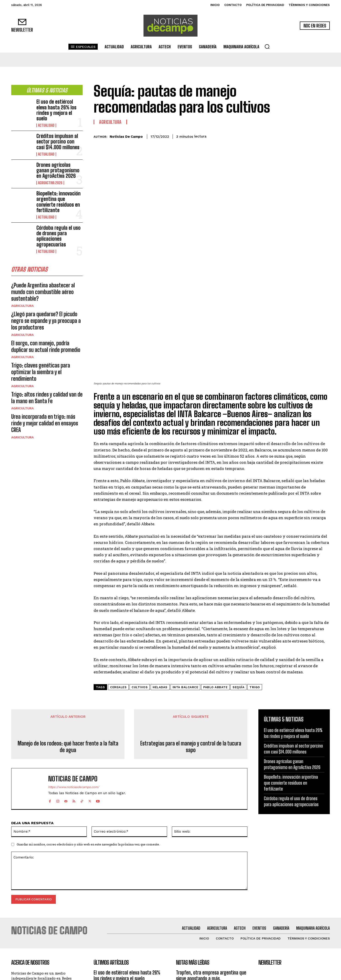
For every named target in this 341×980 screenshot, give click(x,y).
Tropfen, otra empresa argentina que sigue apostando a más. (211, 894)
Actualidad (46, 125)
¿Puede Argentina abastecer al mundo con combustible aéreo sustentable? (43, 293)
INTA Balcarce (185, 609)
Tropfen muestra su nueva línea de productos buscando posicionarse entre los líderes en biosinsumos (209, 917)
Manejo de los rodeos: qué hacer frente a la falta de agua (68, 668)
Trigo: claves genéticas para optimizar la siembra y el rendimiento (41, 374)
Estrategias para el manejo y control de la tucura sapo (191, 668)
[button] (267, 46)
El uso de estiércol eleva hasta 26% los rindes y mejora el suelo (56, 110)
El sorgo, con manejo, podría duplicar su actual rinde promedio (46, 348)
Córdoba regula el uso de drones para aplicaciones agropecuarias (58, 236)
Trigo (255, 609)
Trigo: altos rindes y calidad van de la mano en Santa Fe (47, 399)
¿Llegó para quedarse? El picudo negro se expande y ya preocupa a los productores (46, 323)
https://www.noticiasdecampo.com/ (74, 708)
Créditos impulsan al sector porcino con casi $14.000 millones (58, 142)
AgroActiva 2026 (50, 183)
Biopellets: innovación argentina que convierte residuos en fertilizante (58, 202)
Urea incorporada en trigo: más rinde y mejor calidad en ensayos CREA (45, 425)
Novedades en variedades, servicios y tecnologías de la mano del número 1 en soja (211, 942)
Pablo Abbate (215, 609)
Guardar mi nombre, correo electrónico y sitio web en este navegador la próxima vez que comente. (88, 766)
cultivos (140, 609)
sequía (238, 609)
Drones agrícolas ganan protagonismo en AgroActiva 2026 (58, 170)
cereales (118, 609)
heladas (160, 609)
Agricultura (22, 308)
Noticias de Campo (126, 137)
